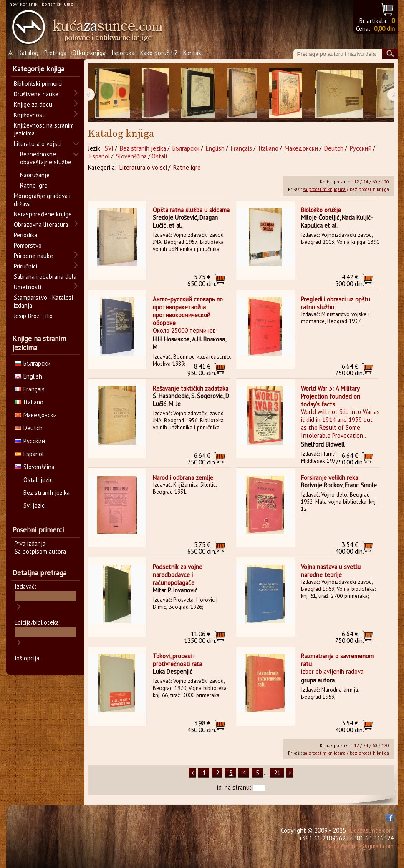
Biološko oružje (321, 210)
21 (277, 773)
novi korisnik (23, 4)
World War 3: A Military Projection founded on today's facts (331, 396)
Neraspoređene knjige (43, 214)
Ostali (159, 156)
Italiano (268, 148)
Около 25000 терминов (184, 330)
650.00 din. (202, 280)
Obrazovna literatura (41, 225)
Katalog (28, 53)
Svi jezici (35, 505)
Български (186, 148)
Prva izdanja (30, 543)
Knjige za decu (33, 104)
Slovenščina (131, 156)
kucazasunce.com (371, 830)
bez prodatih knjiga (369, 189)
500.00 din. (350, 280)
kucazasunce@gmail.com (361, 846)
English (215, 148)
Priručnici (25, 266)
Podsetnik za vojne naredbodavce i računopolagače (178, 575)
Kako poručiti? (159, 53)
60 (375, 182)
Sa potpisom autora (40, 551)
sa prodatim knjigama (324, 189)
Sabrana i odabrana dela (45, 277)
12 (356, 182)
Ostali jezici (39, 480)
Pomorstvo (28, 245)
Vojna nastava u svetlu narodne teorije (331, 571)
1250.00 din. (200, 637)
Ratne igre (187, 167)
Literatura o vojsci (143, 167)
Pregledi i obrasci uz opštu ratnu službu (336, 303)
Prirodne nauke (33, 256)
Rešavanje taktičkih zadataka (191, 388)
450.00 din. (202, 726)
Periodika (25, 235)
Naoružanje (35, 175)
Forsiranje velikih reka (330, 478)
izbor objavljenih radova (332, 671)
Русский (361, 148)
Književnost (29, 115)
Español (100, 156)
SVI (109, 148)
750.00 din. (350, 370)
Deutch (334, 148)
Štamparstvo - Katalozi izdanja (43, 301)
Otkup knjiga (89, 53)
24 (366, 182)
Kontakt (193, 53)
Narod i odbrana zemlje (183, 478)
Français (241, 148)
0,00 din (384, 29)
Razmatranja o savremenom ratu (337, 660)
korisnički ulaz (57, 4)
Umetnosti (28, 287)
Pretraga (55, 53)
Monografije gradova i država (42, 200)
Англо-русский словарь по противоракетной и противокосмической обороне (188, 311)
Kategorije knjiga (38, 69)
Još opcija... (29, 658)
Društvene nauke (36, 94)
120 (385, 182)
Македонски (301, 148)
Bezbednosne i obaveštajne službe (46, 158)
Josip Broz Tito (33, 316)
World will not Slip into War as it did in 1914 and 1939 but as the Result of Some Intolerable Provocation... (340, 424)
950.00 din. (202, 370)
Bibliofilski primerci (38, 84)
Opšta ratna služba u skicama (191, 210)
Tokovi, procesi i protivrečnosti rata (177, 660)
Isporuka (123, 53)
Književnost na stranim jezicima (44, 129)
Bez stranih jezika (143, 148)
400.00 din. (350, 548)
